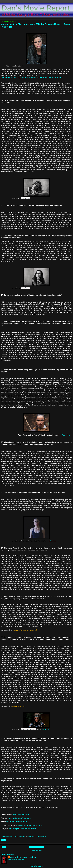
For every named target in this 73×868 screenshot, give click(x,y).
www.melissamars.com (21, 815)
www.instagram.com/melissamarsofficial (22, 829)
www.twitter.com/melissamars (17, 822)
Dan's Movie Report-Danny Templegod (23, 857)
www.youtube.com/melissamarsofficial (29, 825)
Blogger (40, 866)
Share (4, 840)
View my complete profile (16, 860)
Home (36, 847)
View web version (37, 851)
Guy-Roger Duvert (65, 435)
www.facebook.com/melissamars (20, 818)
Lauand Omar (46, 729)
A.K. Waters (52, 541)
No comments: (41, 837)
